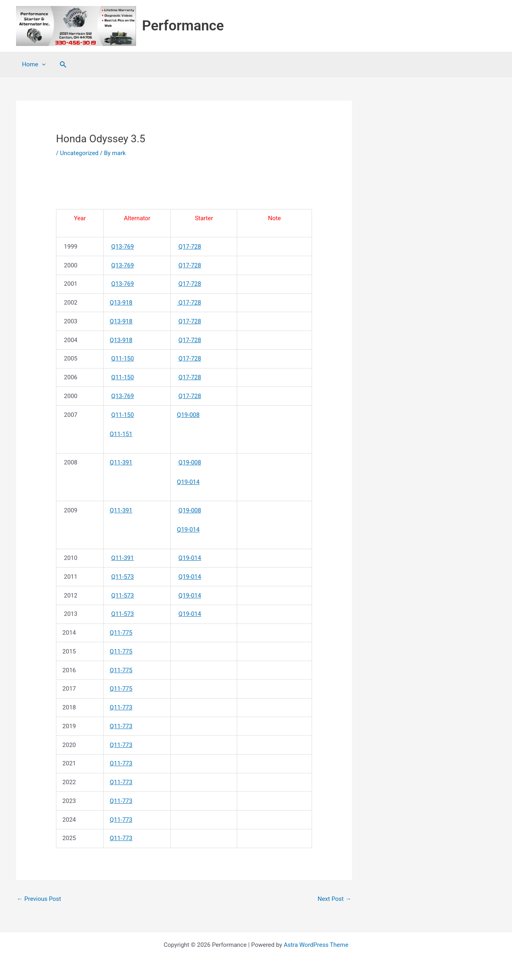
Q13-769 (123, 247)
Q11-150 (123, 359)
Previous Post (39, 899)
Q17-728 (190, 247)
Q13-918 (121, 303)
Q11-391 (121, 462)
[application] (42, 64)
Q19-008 (188, 415)
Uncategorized (79, 153)
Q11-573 (123, 577)
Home (34, 64)
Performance (183, 26)
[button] (63, 65)
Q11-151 (121, 434)
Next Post (334, 899)
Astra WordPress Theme (316, 945)
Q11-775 (121, 633)
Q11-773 (121, 707)
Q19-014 (188, 482)
